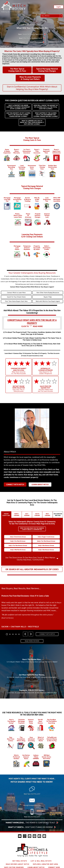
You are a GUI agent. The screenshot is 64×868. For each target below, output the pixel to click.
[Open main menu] (3, 16)
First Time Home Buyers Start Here (16, 301)
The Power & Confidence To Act (30, 823)
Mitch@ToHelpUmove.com (32, 805)
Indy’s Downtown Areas (18, 537)
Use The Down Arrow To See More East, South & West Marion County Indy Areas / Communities (30, 559)
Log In (59, 7)
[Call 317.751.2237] (32, 814)
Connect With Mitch (15, 484)
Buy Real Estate (20, 861)
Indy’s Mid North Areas (18, 550)
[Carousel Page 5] (19, 634)
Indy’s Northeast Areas (46, 550)
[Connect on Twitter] (44, 836)
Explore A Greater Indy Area (46, 864)
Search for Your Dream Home (16, 297)
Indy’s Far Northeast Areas (46, 541)
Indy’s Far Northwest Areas (18, 545)
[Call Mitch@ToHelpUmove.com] (32, 803)
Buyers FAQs (48, 297)
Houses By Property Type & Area (30, 34)
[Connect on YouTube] (20, 836)
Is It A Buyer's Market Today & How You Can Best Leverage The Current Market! (32, 662)
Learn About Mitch (40, 484)
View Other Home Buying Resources (48, 292)
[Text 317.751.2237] (32, 791)
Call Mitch (45, 16)
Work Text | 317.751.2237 (32, 794)
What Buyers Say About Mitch (30, 38)
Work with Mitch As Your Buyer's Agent (48, 301)
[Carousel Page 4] (16, 634)
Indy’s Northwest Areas (46, 545)
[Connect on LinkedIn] (30, 836)
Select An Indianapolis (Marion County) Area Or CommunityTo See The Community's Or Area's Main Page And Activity (32, 523)
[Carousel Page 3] (13, 634)
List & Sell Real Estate (41, 861)
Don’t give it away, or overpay (30, 827)
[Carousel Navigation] (28, 634)
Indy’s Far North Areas (18, 541)
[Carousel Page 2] (10, 634)
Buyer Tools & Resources (31, 42)
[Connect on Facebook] (39, 836)
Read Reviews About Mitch (17, 864)
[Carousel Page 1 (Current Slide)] (7, 634)
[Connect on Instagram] (25, 836)
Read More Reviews (32, 641)
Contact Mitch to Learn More (16, 292)
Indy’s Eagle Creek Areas (46, 537)
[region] (32, 610)
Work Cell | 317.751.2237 (32, 817)
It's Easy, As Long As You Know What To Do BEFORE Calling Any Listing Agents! (32, 677)
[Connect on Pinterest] (34, 836)
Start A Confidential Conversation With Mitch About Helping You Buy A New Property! (32, 88)
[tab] (32, 319)
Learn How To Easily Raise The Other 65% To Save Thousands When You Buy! (32, 693)
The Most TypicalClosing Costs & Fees (32, 139)
